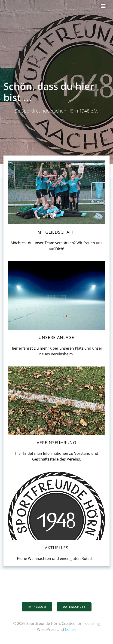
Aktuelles (57, 548)
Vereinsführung (56, 443)
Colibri (71, 629)
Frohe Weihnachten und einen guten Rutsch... (57, 559)
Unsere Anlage (56, 337)
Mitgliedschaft (56, 232)
